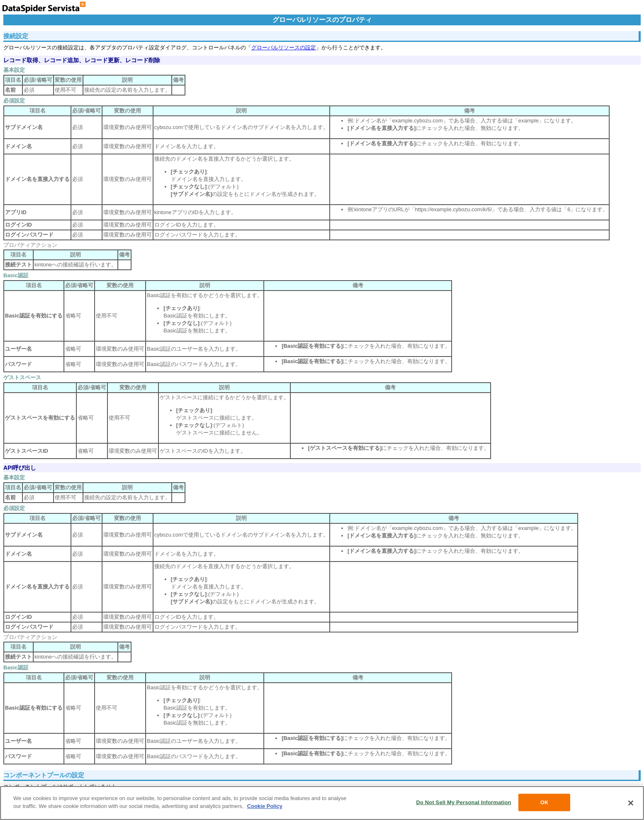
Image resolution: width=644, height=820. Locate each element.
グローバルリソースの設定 (284, 48)
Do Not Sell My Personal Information (463, 802)
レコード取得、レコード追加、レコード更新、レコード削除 (82, 60)
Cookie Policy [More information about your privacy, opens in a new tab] (265, 806)
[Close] (631, 803)
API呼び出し (20, 468)
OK (544, 802)
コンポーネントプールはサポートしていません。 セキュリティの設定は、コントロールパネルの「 (322, 645)
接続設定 (16, 36)
